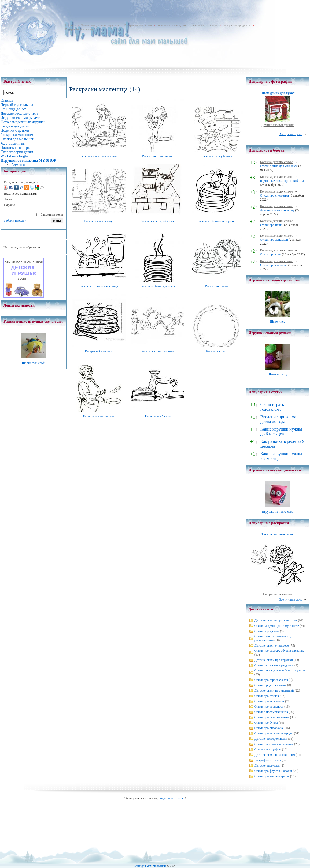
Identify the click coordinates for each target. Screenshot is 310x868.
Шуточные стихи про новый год (282, 181)
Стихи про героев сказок (271, 680)
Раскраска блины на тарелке (217, 221)
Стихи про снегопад (274, 265)
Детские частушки (267, 765)
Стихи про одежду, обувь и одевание (279, 651)
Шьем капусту (277, 374)
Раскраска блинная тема (158, 351)
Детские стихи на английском (275, 755)
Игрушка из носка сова (277, 512)
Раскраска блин (217, 351)
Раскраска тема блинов (158, 156)
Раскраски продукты (237, 25)
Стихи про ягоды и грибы (272, 776)
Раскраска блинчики (99, 351)
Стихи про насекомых (270, 701)
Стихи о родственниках (270, 685)
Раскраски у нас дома (171, 25)
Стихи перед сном (267, 631)
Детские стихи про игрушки (274, 660)
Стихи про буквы (266, 723)
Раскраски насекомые (278, 594)
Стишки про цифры (268, 749)
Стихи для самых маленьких (274, 744)
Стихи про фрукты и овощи (273, 771)
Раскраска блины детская (158, 286)
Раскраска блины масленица (99, 286)
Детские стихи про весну (277, 210)
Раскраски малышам (138, 25)
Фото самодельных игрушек (100, 25)
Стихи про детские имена (272, 717)
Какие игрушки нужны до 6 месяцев (281, 431)
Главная (70, 25)
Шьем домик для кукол (277, 93)
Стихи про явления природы (274, 733)
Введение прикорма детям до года (278, 419)
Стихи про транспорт (269, 707)
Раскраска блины (217, 286)
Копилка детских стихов (277, 162)
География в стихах (268, 760)
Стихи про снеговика (274, 195)
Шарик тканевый (33, 363)
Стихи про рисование (269, 728)
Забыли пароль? (15, 221)
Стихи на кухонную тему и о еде (277, 626)
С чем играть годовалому (272, 407)
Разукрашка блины (158, 416)
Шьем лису (277, 322)
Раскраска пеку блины (217, 156)
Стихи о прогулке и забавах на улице (280, 670)
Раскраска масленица (99, 221)
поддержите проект (172, 798)
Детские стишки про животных (276, 620)
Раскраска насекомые (278, 534)
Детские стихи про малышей (274, 690)
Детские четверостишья (271, 739)
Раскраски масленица (80, 29)
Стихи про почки (272, 225)
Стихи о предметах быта (271, 712)
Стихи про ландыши (274, 240)
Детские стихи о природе (272, 646)
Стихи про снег (271, 254)
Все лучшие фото (291, 134)
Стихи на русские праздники (274, 665)
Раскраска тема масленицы (99, 156)
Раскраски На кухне (204, 25)
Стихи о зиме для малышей (279, 166)
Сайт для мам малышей (150, 866)
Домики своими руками (278, 125)
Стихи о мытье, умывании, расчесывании (273, 638)
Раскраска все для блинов (158, 221)
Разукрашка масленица (99, 416)
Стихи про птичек (267, 696)
